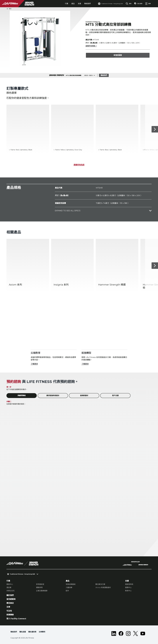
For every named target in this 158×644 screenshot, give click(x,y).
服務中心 (128, 587)
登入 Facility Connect (16, 619)
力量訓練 (69, 587)
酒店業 (9, 587)
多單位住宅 (10, 591)
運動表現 (39, 587)
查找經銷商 (11, 599)
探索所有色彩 (79, 165)
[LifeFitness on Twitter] (136, 633)
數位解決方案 (100, 584)
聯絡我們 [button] (14, 632)
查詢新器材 (84, 396)
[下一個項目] (155, 129)
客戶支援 (115, 396)
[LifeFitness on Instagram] (128, 633)
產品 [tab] (73, 4)
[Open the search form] (129, 4)
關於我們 (10, 595)
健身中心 (10, 584)
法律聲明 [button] (42, 632)
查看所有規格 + (91, 46)
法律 (8, 607)
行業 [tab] (67, 4)
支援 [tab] (79, 4)
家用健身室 (40, 584)
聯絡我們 (88, 4)
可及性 (9, 611)
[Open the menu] (148, 4)
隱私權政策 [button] (32, 632)
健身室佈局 (129, 584)
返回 (9, 9)
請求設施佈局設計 (53, 396)
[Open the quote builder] (138, 4)
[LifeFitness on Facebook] (121, 633)
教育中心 (128, 591)
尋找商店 (10, 603)
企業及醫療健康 (42, 591)
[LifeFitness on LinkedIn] (114, 633)
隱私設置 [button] (23, 632)
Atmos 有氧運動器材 (103, 587)
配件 (67, 591)
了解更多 (34, 364)
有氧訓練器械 (71, 584)
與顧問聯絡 (22, 396)
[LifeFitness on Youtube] (143, 633)
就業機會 (10, 615)
